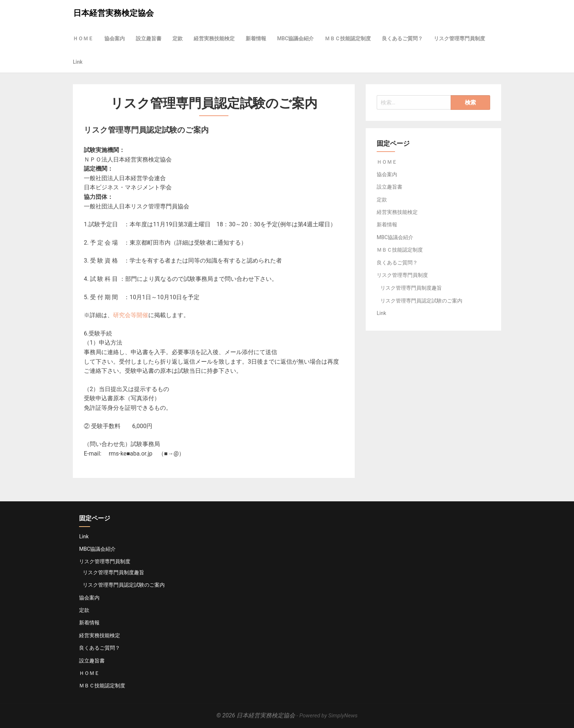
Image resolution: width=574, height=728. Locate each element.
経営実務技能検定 (214, 38)
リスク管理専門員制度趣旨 (411, 288)
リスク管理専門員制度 (459, 38)
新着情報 (256, 38)
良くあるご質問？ (402, 38)
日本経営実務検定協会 (113, 13)
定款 (178, 38)
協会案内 (115, 38)
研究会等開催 (131, 315)
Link (78, 62)
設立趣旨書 (149, 38)
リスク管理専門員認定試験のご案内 (421, 301)
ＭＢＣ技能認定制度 (348, 38)
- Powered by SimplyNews (327, 716)
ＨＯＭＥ (83, 38)
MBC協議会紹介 (295, 38)
